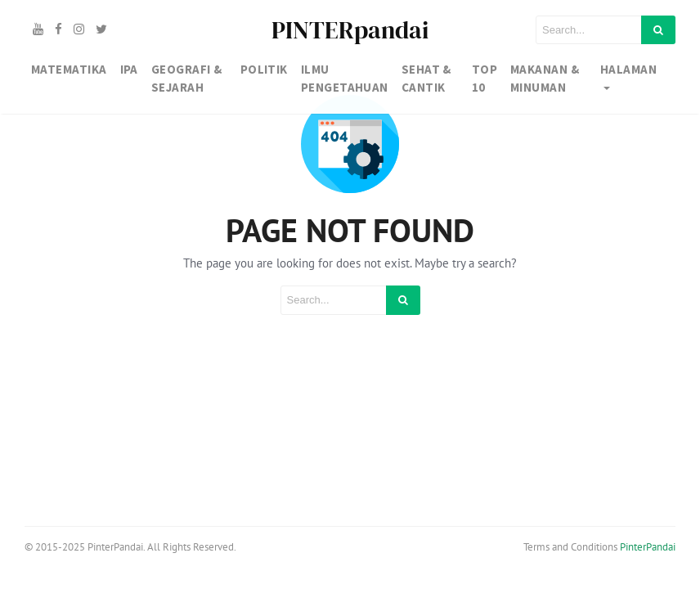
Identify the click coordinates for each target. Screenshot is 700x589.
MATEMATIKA (69, 69)
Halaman (628, 69)
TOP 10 (485, 79)
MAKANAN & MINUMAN (545, 79)
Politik (264, 69)
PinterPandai (648, 547)
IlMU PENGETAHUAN (345, 79)
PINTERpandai (350, 30)
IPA (129, 69)
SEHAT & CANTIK (426, 79)
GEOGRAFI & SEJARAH (187, 79)
